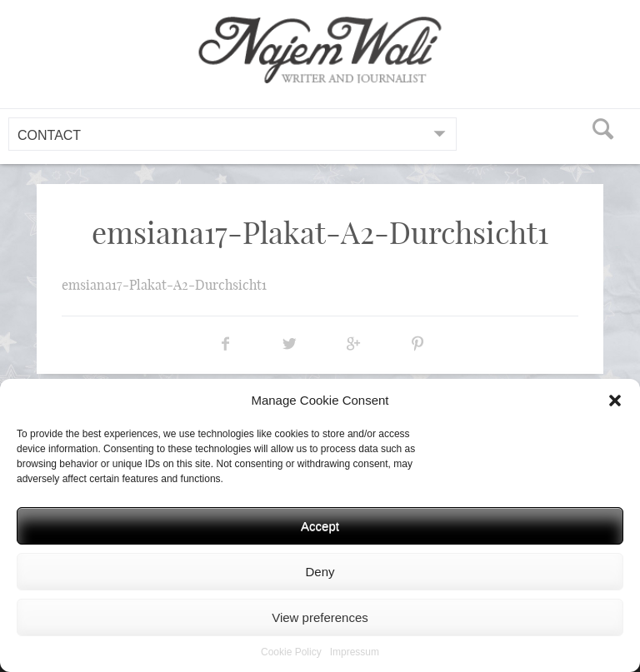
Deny (320, 572)
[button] (615, 401)
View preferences (320, 617)
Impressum (355, 652)
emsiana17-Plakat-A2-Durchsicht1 (164, 285)
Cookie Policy (291, 652)
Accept (320, 526)
